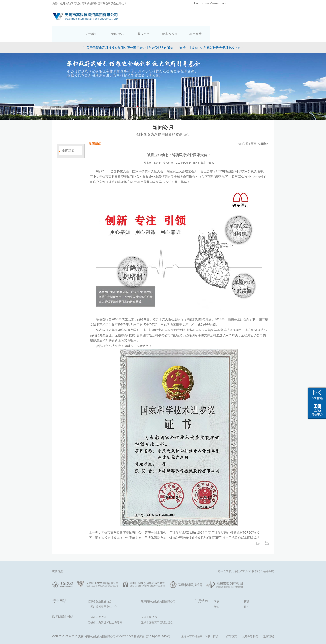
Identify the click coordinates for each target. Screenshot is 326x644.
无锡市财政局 (149, 601)
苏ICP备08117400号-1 (159, 620)
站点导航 (268, 555)
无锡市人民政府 (97, 601)
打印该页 (231, 620)
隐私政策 (223, 555)
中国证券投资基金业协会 (102, 590)
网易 (217, 585)
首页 (132, 16)
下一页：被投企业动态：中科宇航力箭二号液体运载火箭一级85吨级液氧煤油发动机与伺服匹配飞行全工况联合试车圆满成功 (174, 521)
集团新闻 (68, 134)
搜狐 (246, 585)
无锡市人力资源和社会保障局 (105, 606)
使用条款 (234, 555)
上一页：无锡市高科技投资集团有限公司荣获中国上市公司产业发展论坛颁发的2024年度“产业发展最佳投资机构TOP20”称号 (174, 516)
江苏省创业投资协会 (100, 585)
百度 (246, 590)
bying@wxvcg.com (215, 4)
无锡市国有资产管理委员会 (157, 606)
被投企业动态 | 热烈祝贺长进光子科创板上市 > (211, 31)
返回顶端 (268, 620)
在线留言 (246, 555)
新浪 (217, 590)
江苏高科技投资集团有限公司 (158, 585)
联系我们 (257, 555)
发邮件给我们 (250, 620)
